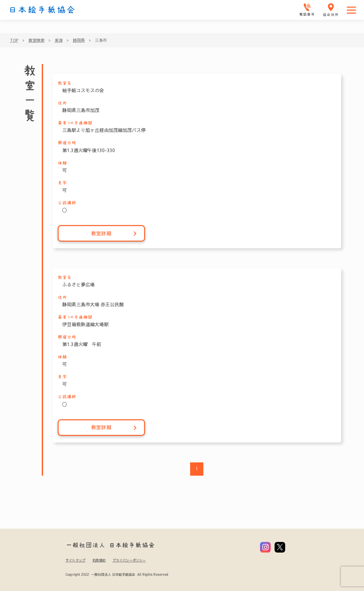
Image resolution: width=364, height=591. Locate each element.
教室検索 (36, 40)
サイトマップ (76, 560)
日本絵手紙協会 (42, 10)
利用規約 (99, 560)
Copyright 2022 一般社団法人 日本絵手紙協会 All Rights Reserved (117, 574)
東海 (59, 40)
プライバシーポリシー (129, 560)
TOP (14, 40)
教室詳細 (114, 234)
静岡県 (79, 40)
